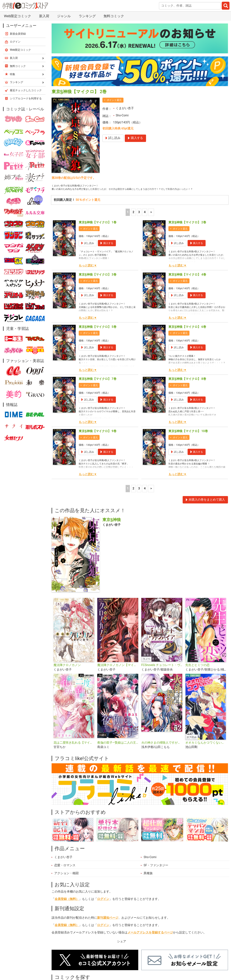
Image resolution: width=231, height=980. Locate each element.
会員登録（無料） (67, 905)
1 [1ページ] (128, 219)
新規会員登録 (18, 34)
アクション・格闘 (66, 880)
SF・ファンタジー (156, 872)
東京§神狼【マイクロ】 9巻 (98, 438)
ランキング (87, 16)
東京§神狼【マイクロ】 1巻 (98, 229)
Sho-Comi (122, 115)
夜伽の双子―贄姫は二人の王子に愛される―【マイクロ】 (118, 749)
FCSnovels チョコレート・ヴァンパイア (162, 672)
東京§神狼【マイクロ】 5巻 (98, 333)
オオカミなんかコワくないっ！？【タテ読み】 (206, 749)
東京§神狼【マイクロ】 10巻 (188, 438)
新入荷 (44, 16)
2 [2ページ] (133, 219)
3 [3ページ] (139, 219)
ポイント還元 (114, 100)
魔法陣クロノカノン (67, 672)
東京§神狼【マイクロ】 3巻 (98, 281)
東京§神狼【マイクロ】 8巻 (187, 386)
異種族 (148, 880)
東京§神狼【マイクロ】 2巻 (187, 229)
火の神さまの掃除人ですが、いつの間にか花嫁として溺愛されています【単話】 (162, 749)
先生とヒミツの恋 (197, 672)
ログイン (103, 905)
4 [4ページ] (145, 219)
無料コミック (114, 16)
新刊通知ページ (108, 924)
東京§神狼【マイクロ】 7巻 (98, 386)
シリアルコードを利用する (26, 98)
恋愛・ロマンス (65, 872)
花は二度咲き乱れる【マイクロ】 (74, 749)
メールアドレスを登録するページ (150, 939)
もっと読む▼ (88, 272)
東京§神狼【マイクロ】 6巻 (187, 333)
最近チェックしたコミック (26, 90)
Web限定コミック (18, 16)
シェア (122, 948)
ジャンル (64, 16)
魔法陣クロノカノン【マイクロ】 (118, 672)
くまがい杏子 (125, 108)
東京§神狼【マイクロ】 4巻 (187, 281)
